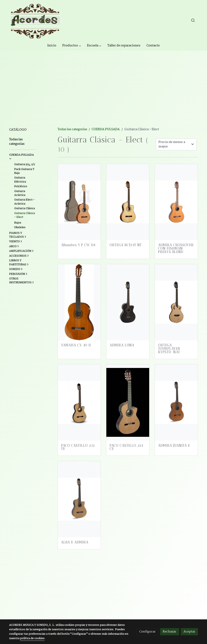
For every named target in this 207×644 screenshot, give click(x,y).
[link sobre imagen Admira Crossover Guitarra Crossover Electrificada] (176, 197)
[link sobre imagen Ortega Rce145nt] (128, 197)
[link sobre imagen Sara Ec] (79, 494)
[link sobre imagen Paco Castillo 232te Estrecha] (79, 397)
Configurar (147, 632)
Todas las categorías (72, 124)
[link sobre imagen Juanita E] (176, 397)
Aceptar (189, 632)
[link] (35, 20)
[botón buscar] (193, 20)
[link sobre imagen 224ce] (128, 397)
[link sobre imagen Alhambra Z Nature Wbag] (79, 197)
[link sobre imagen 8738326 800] (79, 297)
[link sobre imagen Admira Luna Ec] (128, 297)
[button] (102, 20)
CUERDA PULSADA (106, 124)
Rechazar (170, 632)
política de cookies (32, 638)
